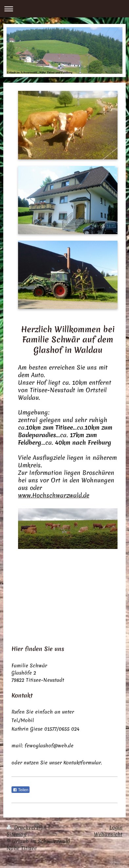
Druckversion (27, 827)
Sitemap (17, 834)
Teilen (21, 790)
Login (116, 827)
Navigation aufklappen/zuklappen (64, 9)
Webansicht (108, 834)
